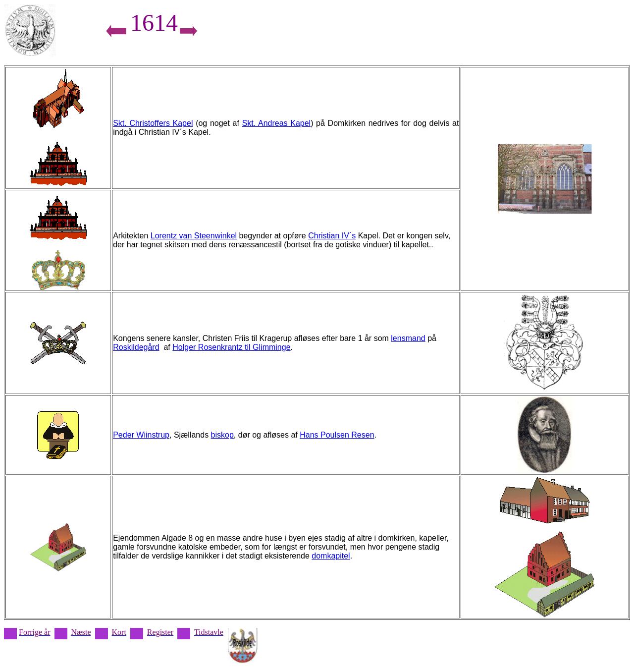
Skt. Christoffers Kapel (153, 123)
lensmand (408, 338)
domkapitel (331, 556)
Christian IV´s (332, 236)
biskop (222, 435)
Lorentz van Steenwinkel (194, 236)
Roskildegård (136, 347)
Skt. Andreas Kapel (277, 123)
